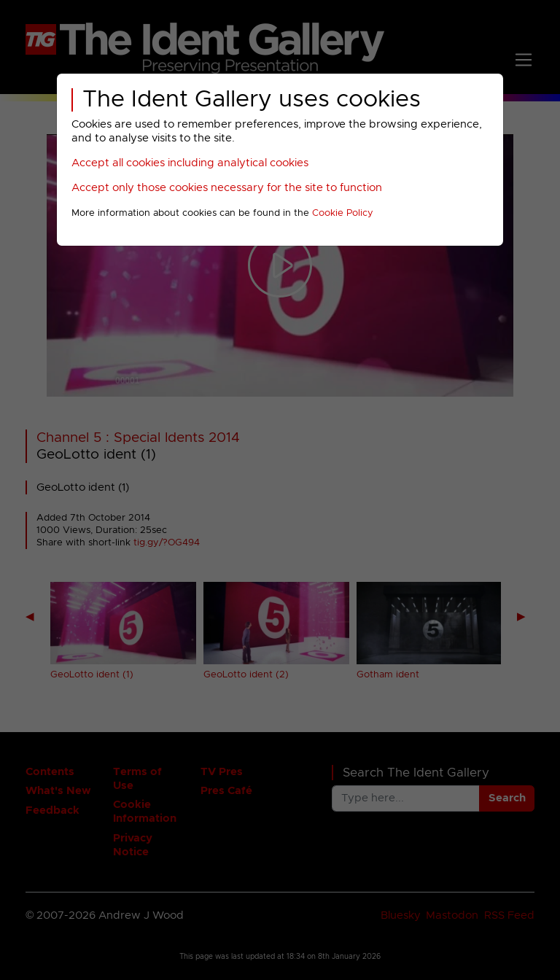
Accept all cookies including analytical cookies (190, 163)
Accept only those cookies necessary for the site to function (227, 188)
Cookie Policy (343, 213)
